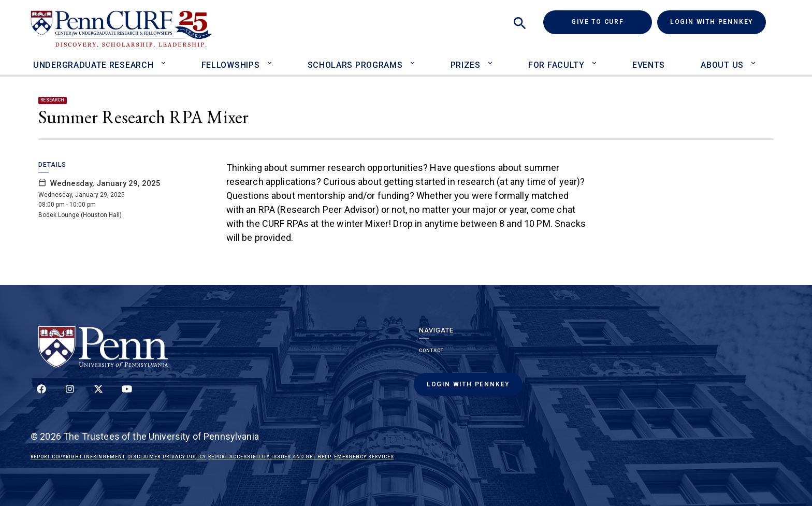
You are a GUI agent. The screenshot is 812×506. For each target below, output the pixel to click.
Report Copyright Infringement (78, 457)
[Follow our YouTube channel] (127, 395)
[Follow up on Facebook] (41, 395)
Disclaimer (144, 457)
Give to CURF (612, 21)
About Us (722, 65)
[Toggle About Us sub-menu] (756, 58)
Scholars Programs (355, 65)
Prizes (466, 65)
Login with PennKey (712, 22)
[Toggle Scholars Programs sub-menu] (415, 58)
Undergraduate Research (93, 65)
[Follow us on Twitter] (98, 395)
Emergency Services (364, 457)
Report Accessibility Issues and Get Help (270, 457)
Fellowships (231, 65)
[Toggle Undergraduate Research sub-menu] (165, 58)
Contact (431, 351)
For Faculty (556, 65)
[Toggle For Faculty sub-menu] (597, 58)
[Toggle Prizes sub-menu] (493, 58)
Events (649, 65)
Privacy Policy (184, 457)
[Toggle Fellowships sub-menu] (272, 58)
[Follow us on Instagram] (70, 395)
